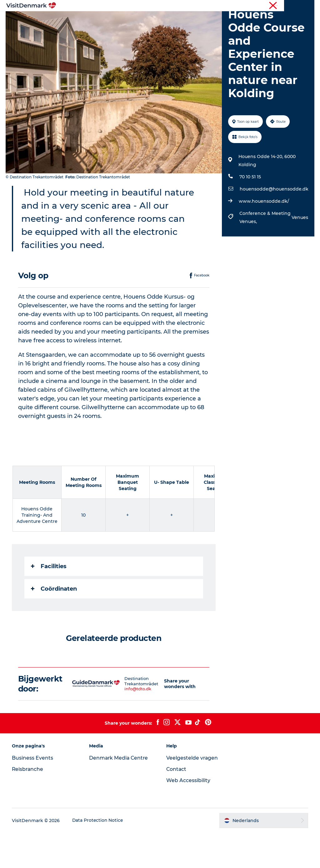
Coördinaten (55, 624)
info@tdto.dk (131, 724)
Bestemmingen (132, 20)
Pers (310, 6)
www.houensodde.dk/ (264, 237)
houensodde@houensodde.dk (274, 225)
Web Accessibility (188, 816)
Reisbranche (288, 6)
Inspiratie (93, 20)
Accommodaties (218, 20)
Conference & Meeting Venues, (265, 253)
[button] (157, 719)
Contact (177, 805)
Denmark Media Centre (120, 794)
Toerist (264, 6)
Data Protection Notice (99, 856)
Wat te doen (175, 20)
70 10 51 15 (250, 212)
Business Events (33, 794)
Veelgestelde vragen (192, 794)
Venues (299, 253)
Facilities (49, 602)
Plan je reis (160, 27)
